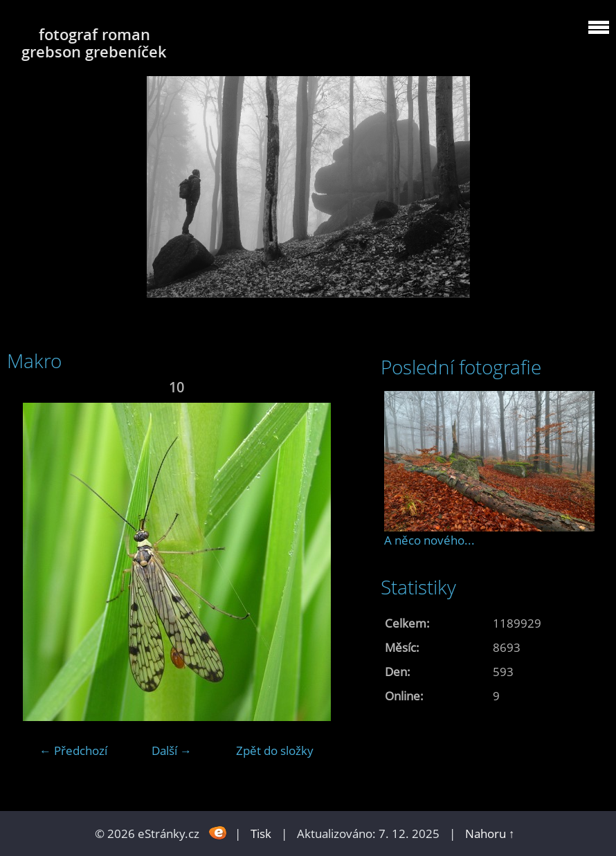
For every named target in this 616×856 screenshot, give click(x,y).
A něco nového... (429, 540)
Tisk (261, 834)
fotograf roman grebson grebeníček (94, 43)
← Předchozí (73, 750)
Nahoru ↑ (490, 834)
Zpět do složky (275, 750)
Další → (172, 750)
